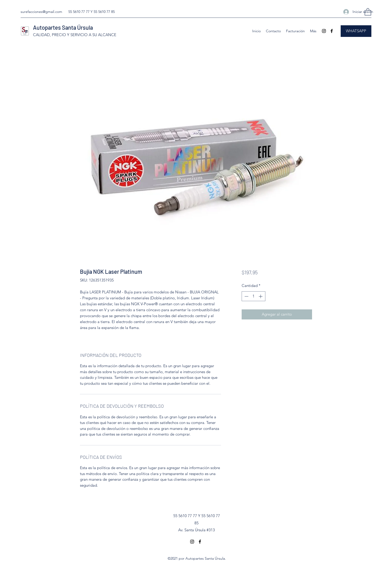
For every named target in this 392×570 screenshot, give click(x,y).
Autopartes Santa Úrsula (63, 27)
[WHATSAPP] (356, 31)
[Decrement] (246, 296)
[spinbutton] (253, 296)
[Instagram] (324, 31)
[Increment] (261, 296)
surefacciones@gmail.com (41, 12)
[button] (368, 12)
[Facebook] (332, 31)
